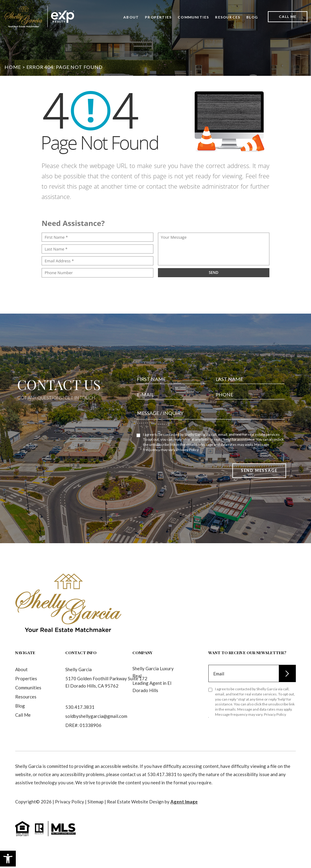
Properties (158, 17)
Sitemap (96, 802)
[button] (8, 859)
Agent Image (184, 802)
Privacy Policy (188, 455)
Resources (228, 17)
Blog (252, 17)
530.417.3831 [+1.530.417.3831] (80, 707)
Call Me (288, 17)
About (131, 17)
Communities (193, 17)
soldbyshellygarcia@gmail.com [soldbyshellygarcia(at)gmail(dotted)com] (96, 716)
